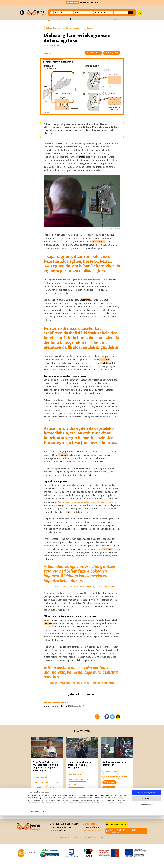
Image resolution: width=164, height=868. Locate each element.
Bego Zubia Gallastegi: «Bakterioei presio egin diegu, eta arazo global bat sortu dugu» (47, 766)
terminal (85, 300)
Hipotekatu (108, 549)
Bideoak (108, 788)
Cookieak (96, 837)
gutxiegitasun (99, 241)
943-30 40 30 (66, 827)
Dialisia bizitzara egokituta (57, 702)
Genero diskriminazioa (78, 779)
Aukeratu (147, 851)
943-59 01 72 (61, 830)
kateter (81, 157)
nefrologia (63, 455)
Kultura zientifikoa (111, 777)
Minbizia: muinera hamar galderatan (115, 763)
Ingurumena (39, 787)
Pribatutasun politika (81, 837)
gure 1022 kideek (41, 848)
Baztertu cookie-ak (146, 857)
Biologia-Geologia (53, 28)
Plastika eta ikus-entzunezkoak (46, 782)
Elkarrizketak (41, 793)
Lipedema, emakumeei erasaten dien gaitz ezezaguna (79, 765)
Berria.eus (55, 824)
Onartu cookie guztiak (147, 845)
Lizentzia (105, 837)
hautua (47, 623)
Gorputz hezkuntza (73, 28)
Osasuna (90, 28)
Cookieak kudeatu (34, 864)
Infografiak (111, 53)
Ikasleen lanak (72, 2)
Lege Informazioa (63, 837)
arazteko (104, 363)
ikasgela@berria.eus (92, 830)
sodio (69, 512)
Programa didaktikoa (89, 2)
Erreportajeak (93, 53)
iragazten (104, 360)
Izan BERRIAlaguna (116, 824)
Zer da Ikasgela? (90, 824)
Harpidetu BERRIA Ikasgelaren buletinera (121, 831)
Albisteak (109, 782)
